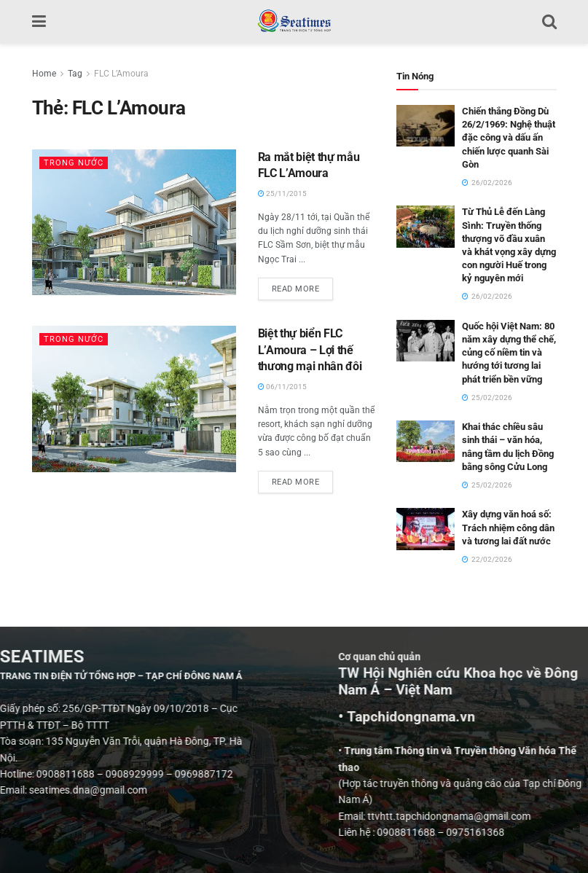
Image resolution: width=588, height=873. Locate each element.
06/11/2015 (282, 387)
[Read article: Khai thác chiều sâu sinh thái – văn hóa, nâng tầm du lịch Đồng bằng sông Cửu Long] (426, 441)
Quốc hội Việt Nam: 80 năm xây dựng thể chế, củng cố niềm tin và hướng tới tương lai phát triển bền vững (509, 353)
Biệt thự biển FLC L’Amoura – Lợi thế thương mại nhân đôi (310, 350)
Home (44, 74)
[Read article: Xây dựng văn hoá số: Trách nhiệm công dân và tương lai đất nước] (426, 529)
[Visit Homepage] (294, 22)
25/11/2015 (282, 193)
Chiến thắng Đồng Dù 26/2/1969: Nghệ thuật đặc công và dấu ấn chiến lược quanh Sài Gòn (509, 138)
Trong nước (74, 163)
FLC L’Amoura (121, 74)
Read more (303, 286)
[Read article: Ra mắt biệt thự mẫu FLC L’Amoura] (134, 222)
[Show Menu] (39, 22)
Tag (75, 74)
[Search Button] (549, 22)
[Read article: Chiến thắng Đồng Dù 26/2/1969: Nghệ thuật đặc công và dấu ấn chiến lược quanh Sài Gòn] (426, 126)
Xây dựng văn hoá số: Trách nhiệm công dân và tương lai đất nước (508, 527)
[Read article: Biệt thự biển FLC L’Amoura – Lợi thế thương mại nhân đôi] (134, 399)
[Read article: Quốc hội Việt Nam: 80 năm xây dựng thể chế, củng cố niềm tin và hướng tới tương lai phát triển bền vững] (426, 341)
